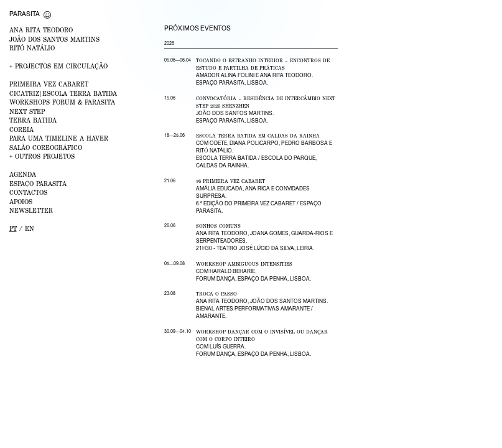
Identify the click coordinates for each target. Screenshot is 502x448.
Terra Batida (33, 120)
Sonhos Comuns (218, 226)
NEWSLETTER (31, 210)
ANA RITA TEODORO (41, 30)
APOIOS (21, 202)
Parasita (25, 14)
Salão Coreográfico (46, 147)
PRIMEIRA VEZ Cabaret (49, 84)
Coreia (21, 129)
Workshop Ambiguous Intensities (244, 264)
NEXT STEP (27, 111)
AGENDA (23, 174)
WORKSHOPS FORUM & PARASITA (62, 102)
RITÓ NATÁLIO (32, 48)
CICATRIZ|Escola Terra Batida (63, 93)
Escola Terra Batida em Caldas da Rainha (258, 136)
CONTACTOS (28, 192)
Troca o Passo (216, 294)
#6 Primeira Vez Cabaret (230, 181)
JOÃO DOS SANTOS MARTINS (54, 39)
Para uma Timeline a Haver (59, 138)
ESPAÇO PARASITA (38, 184)
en (30, 228)
